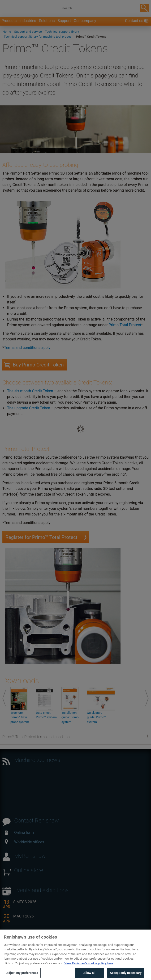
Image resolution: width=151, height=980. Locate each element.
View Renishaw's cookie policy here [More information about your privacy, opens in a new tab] (89, 968)
